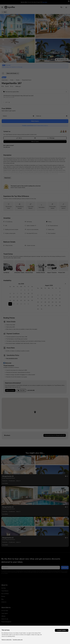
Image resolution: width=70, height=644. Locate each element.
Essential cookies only (18, 640)
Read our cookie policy (7, 640)
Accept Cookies (62, 630)
